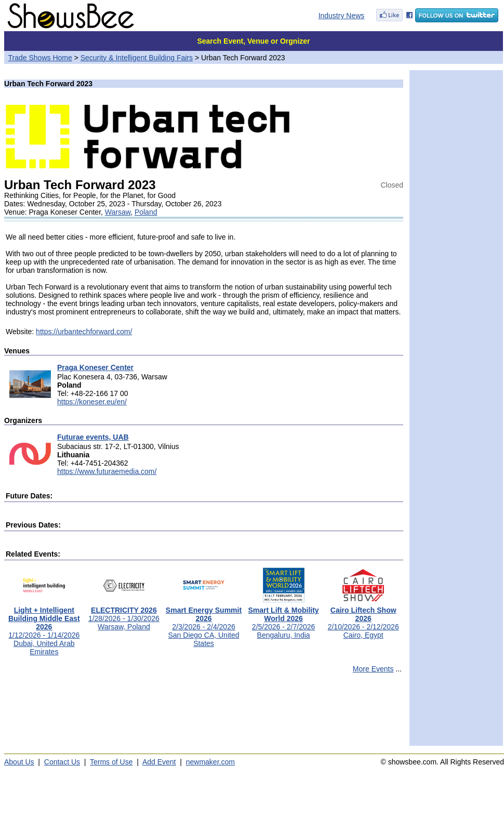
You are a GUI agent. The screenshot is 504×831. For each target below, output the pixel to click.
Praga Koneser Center (95, 367)
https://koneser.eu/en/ (92, 402)
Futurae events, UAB (93, 437)
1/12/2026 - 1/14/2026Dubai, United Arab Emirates (44, 628)
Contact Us (62, 762)
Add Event (159, 762)
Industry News (342, 16)
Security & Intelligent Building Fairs (137, 58)
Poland (146, 212)
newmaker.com (210, 762)
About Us (19, 762)
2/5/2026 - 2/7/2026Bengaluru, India (284, 619)
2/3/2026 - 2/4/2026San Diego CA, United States (204, 623)
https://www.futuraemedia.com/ (107, 471)
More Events (373, 669)
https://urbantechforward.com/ (84, 332)
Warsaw (118, 212)
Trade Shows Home (40, 58)
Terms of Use (111, 762)
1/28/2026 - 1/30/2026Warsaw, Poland (124, 615)
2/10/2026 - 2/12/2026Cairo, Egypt (363, 619)
